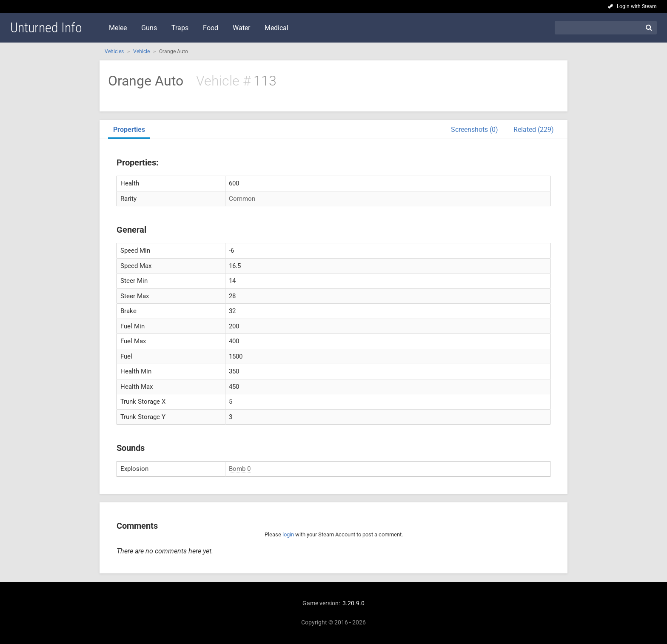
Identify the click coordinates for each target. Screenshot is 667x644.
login (288, 534)
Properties (129, 130)
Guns (149, 28)
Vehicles (114, 51)
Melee (118, 28)
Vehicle (141, 51)
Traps (180, 28)
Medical (276, 28)
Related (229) (534, 130)
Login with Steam (637, 6)
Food (211, 28)
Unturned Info (46, 28)
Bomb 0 (240, 469)
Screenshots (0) (475, 130)
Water (241, 28)
